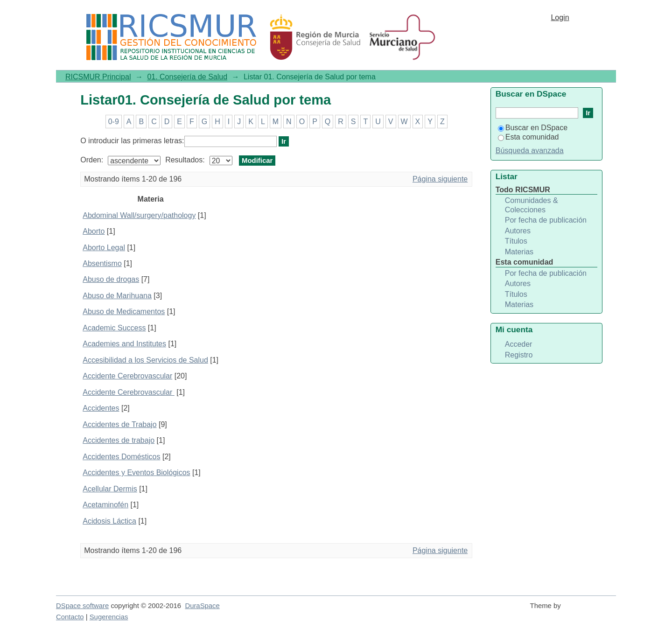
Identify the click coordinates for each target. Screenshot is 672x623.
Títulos (516, 241)
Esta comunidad (528, 137)
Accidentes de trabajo (119, 440)
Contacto (70, 617)
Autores (518, 231)
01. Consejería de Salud (187, 77)
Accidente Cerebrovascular (127, 376)
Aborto (94, 231)
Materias (519, 252)
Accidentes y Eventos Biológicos (136, 472)
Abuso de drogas (111, 279)
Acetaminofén (105, 505)
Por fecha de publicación (546, 220)
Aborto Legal (104, 248)
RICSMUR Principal (98, 77)
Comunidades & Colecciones (532, 205)
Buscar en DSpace (533, 128)
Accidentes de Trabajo (119, 424)
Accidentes (101, 408)
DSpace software (82, 606)
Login (560, 17)
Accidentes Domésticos (121, 457)
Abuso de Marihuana (117, 296)
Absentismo (102, 263)
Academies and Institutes (124, 344)
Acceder (519, 344)
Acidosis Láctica (109, 521)
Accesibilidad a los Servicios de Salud (145, 360)
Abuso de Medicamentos (124, 311)
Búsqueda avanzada (530, 150)
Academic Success (114, 328)
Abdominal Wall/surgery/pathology (139, 215)
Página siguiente (440, 179)
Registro (519, 355)
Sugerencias (109, 617)
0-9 (114, 122)
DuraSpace (202, 606)
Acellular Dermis (110, 489)
